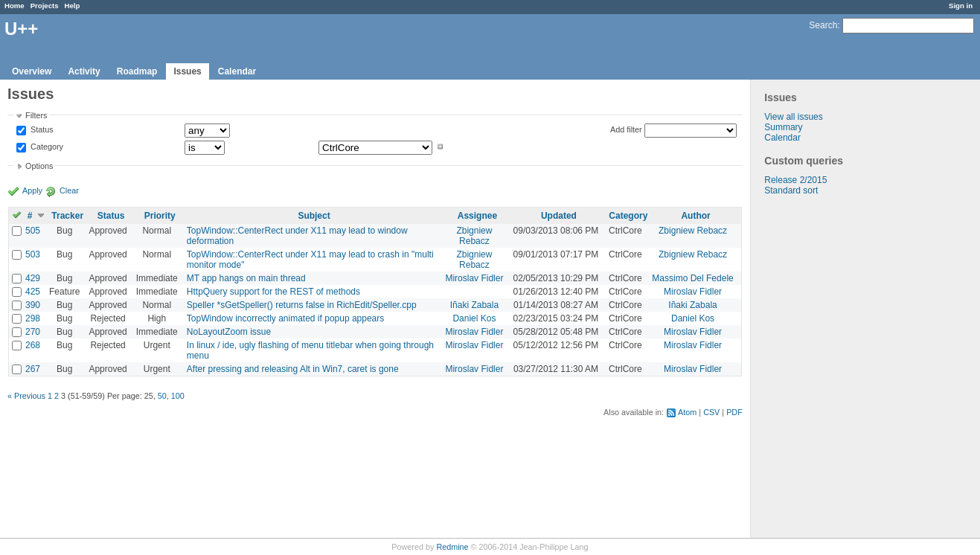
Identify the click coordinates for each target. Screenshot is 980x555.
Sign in (961, 6)
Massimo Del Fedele (692, 278)
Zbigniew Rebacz (474, 236)
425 (33, 292)
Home (15, 6)
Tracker (67, 216)
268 (33, 345)
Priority (160, 216)
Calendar (237, 71)
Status (41, 130)
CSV (711, 412)
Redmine (452, 547)
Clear (69, 190)
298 (33, 318)
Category (46, 147)
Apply (32, 190)
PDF (734, 412)
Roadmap (137, 71)
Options (39, 166)
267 (33, 369)
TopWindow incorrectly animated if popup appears (285, 318)
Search (823, 25)
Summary (783, 127)
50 (162, 396)
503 (33, 254)
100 (178, 396)
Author (695, 216)
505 (33, 231)
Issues (187, 71)
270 (33, 332)
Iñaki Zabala (474, 305)
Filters (36, 115)
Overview (32, 71)
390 (33, 305)
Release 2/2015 (795, 180)
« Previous (26, 396)
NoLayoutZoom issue (229, 332)
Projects (45, 6)
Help (73, 6)
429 (33, 278)
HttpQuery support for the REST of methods (273, 292)
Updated (559, 216)
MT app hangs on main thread (246, 278)
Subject (314, 216)
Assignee (477, 216)
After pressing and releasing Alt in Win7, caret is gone (293, 369)
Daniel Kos (474, 318)
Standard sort (791, 190)
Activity (84, 71)
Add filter (626, 129)
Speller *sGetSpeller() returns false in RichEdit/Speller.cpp (302, 305)
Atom (687, 412)
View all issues (793, 117)
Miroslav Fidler (474, 278)
